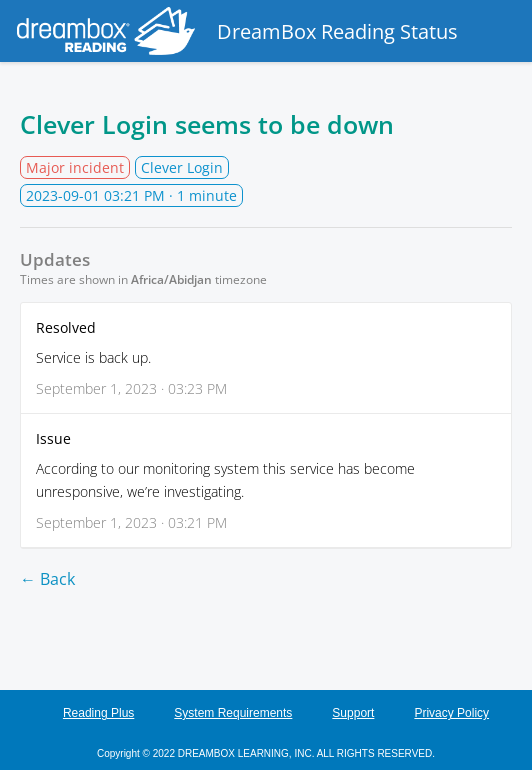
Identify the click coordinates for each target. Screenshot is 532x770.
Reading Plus (98, 713)
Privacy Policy (451, 713)
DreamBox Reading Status (234, 31)
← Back (47, 579)
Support (353, 713)
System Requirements (233, 713)
